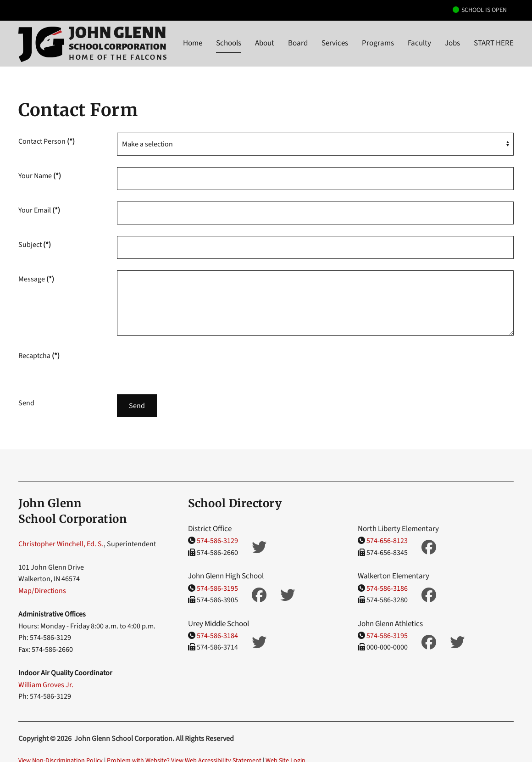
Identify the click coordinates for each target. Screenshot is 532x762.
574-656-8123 (387, 541)
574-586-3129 (217, 541)
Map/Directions (42, 591)
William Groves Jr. (46, 685)
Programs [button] (378, 43)
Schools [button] (229, 43)
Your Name (40, 176)
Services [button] (335, 43)
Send (137, 406)
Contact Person (47, 141)
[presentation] (187, 365)
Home (193, 43)
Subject (35, 245)
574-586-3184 (217, 636)
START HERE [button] (494, 43)
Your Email (39, 210)
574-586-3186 (387, 588)
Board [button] (298, 43)
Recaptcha (39, 356)
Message (36, 279)
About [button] (265, 43)
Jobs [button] (452, 43)
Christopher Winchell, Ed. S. (61, 544)
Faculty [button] (419, 43)
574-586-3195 (217, 588)
